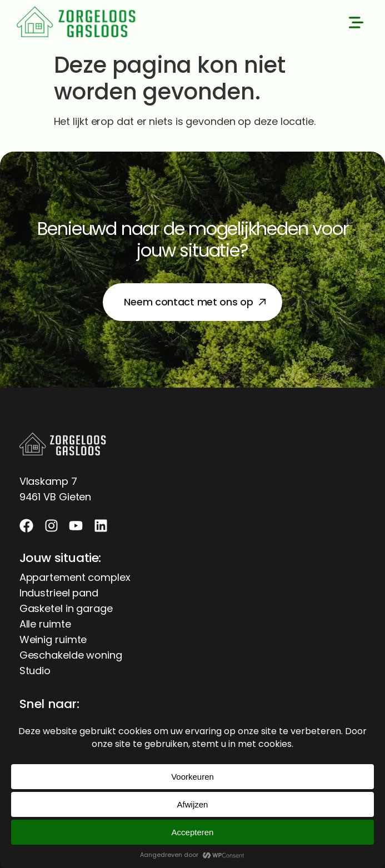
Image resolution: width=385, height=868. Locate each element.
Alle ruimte (45, 624)
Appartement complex (75, 577)
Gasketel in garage (66, 608)
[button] (356, 24)
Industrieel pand (59, 593)
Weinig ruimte (53, 639)
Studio (35, 671)
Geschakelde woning (71, 655)
